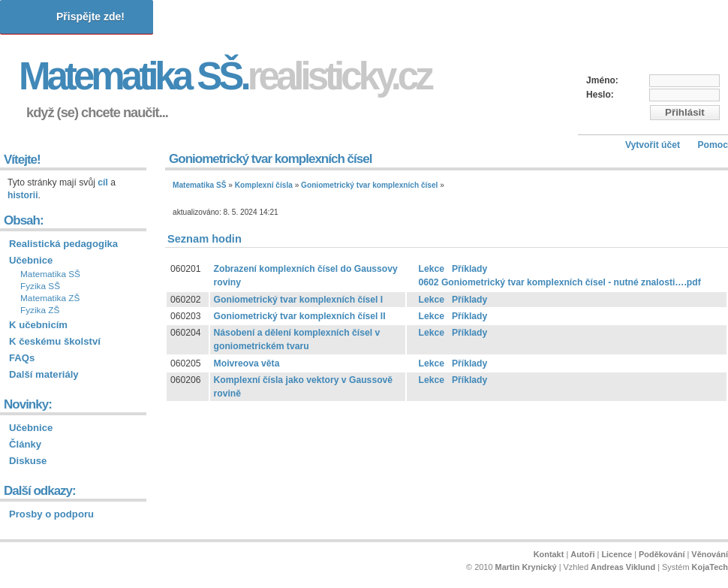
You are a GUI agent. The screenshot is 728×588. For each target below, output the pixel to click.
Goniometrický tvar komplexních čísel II (300, 316)
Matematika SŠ (199, 185)
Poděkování (662, 554)
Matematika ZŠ (50, 298)
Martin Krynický (526, 567)
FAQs (22, 358)
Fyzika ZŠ (40, 310)
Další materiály (44, 374)
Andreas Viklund (623, 567)
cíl (103, 182)
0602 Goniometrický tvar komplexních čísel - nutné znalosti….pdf (559, 282)
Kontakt (549, 554)
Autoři (582, 554)
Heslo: (600, 95)
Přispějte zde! (90, 17)
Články (25, 444)
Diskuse (28, 461)
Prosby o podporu (51, 514)
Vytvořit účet (653, 145)
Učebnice (31, 260)
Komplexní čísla (264, 185)
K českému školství (55, 341)
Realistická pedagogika (63, 244)
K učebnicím (38, 325)
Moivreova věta (247, 363)
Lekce (431, 269)
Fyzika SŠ (40, 286)
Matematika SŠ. (225, 76)
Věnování (710, 554)
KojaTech (710, 567)
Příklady (469, 269)
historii (23, 195)
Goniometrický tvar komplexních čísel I (299, 300)
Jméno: (602, 80)
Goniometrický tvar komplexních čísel (369, 185)
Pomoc (713, 145)
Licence (617, 554)
